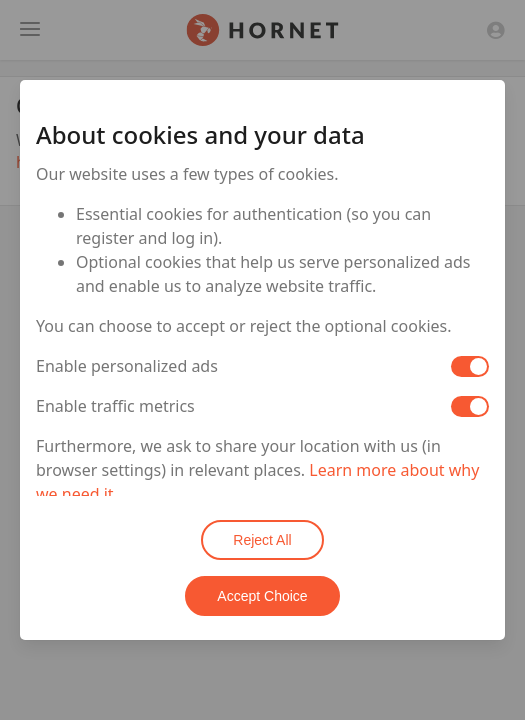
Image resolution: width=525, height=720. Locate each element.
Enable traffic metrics (115, 406)
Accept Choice (262, 596)
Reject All (262, 540)
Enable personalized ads (127, 366)
